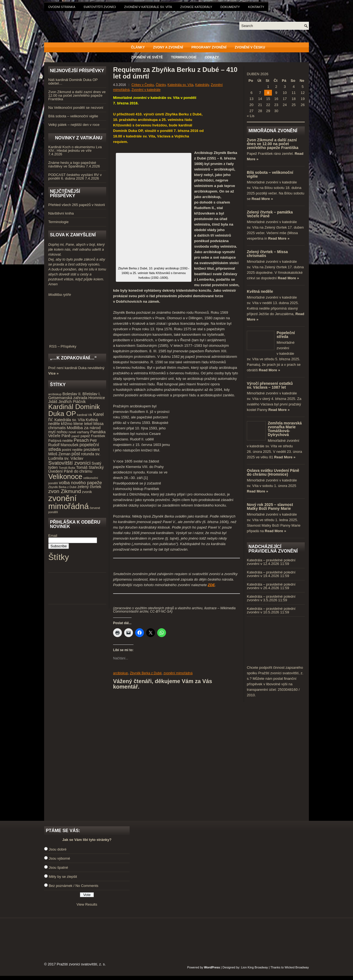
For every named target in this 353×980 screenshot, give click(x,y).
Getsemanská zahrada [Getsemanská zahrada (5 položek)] (68, 398)
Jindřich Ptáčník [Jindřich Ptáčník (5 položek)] (72, 402)
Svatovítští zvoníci (100, 7)
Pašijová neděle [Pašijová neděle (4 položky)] (61, 441)
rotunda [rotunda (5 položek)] (88, 454)
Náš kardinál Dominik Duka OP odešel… (73, 82)
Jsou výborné (59, 858)
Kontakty (256, 7)
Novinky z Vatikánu (79, 138)
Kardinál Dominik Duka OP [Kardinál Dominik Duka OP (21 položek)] (74, 410)
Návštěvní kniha (61, 213)
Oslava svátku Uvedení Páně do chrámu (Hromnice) (273, 472)
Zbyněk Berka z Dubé (146, 673)
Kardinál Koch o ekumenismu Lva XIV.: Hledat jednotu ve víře (75, 149)
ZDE (211, 585)
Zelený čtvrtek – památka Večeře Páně (270, 214)
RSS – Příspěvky (77, 345)
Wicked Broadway (297, 967)
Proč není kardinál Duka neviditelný (76, 368)
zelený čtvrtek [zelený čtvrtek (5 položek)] (89, 487)
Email (53, 536)
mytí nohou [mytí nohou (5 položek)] (58, 432)
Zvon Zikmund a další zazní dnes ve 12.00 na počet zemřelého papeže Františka (77, 95)
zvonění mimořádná (178, 673)
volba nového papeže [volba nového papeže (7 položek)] (81, 483)
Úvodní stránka (62, 7)
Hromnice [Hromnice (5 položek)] (97, 398)
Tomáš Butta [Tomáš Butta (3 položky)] (67, 468)
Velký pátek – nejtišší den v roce (74, 125)
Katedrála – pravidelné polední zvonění (271, 562)
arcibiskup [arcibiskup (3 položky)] (55, 394)
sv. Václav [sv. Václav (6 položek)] (74, 458)
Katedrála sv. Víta (180, 85)
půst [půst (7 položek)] (76, 454)
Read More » (262, 199)
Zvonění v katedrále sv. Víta (148, 7)
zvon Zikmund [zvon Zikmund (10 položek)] (65, 491)
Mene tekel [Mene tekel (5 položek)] (83, 424)
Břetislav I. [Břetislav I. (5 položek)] (92, 394)
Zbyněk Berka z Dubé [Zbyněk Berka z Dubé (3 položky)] (62, 487)
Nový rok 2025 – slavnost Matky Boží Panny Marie (270, 507)
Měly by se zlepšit (63, 877)
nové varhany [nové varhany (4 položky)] (79, 432)
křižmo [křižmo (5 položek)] (67, 424)
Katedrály (202, 85)
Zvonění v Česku (250, 47)
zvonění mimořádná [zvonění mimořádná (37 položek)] (69, 502)
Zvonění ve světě (147, 57)
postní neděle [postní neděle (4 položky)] (72, 450)
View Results (87, 904)
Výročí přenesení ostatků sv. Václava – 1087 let (270, 385)
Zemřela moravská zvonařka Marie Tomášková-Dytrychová (285, 429)
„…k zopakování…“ (73, 358)
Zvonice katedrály (196, 7)
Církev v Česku (143, 85)
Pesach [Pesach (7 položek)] (81, 440)
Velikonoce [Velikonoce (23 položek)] (65, 477)
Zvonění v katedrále (146, 90)
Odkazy (212, 57)
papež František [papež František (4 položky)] (93, 436)
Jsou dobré (58, 849)
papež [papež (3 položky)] (75, 436)
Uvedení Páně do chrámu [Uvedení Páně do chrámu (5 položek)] (70, 471)
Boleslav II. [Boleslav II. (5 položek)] (72, 394)
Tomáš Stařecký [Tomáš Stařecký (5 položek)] (90, 467)
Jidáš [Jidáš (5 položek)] (53, 402)
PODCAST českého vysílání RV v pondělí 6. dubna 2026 (75, 177)
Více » (54, 373)
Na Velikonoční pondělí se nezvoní (76, 108)
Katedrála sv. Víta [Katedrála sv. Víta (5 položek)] (69, 420)
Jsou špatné (58, 867)
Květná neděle (260, 291)
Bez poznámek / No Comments (74, 886)
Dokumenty (230, 7)
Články (138, 47)
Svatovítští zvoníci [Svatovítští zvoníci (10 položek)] (69, 463)
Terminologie (184, 57)
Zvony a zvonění (168, 47)
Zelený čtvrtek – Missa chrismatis (267, 254)
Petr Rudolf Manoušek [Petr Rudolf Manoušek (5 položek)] (73, 443)
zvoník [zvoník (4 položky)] (87, 492)
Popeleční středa (286, 335)
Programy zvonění (209, 47)
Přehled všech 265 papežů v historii (77, 205)
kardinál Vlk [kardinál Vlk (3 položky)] (85, 415)
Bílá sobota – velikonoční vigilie (73, 116)
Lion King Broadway (255, 967)
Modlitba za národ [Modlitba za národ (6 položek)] (84, 428)
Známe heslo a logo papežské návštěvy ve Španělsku (72, 164)
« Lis (251, 116)
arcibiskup (121, 673)
